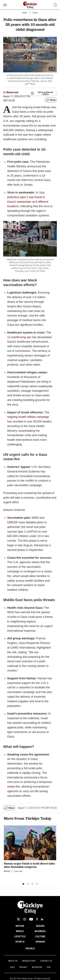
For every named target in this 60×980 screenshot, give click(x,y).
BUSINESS (40, 931)
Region (35, 13)
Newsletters (29, 961)
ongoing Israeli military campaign (28, 417)
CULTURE (40, 936)
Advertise (37, 967)
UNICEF (13, 522)
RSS (49, 967)
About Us (13, 961)
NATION (20, 926)
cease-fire (14, 787)
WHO (35, 518)
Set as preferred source (42, 93)
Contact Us (46, 961)
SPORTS (20, 942)
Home (24, 13)
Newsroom (12, 92)
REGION (40, 926)
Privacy (23, 967)
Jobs (12, 967)
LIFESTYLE (20, 936)
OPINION (40, 942)
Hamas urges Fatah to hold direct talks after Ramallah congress (29, 865)
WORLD (20, 931)
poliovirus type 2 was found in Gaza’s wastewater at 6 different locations (28, 202)
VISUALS (30, 948)
